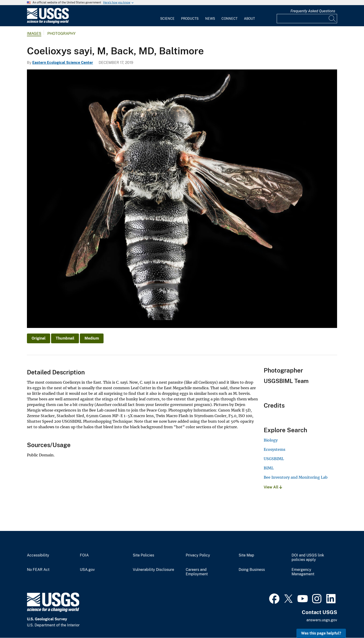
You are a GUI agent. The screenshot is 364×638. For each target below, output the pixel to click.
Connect (229, 19)
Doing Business (252, 570)
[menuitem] (167, 16)
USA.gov (87, 570)
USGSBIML (274, 459)
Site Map (246, 555)
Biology (271, 440)
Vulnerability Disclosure (153, 570)
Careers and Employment (197, 572)
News (210, 19)
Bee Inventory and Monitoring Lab (296, 477)
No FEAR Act (38, 570)
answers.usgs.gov (322, 620)
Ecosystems (275, 449)
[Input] (307, 19)
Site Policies (143, 555)
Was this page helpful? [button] (321, 633)
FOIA (84, 555)
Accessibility (38, 555)
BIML (269, 468)
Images (34, 34)
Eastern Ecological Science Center (63, 63)
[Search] (332, 19)
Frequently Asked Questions (313, 11)
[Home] (48, 22)
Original (39, 338)
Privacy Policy (198, 555)
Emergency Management (303, 572)
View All (273, 487)
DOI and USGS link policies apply (308, 558)
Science (167, 19)
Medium (92, 338)
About (249, 19)
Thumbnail (65, 338)
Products (190, 19)
